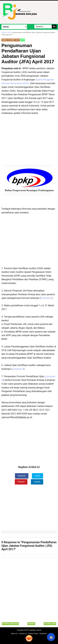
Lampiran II (18, 369)
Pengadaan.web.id (35, 630)
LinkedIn (37, 482)
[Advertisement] (29, 143)
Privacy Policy (33, 634)
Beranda (31, 624)
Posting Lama (50, 624)
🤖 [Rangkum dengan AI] (51, 637)
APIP (23, 40)
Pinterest (21, 482)
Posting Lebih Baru (10, 624)
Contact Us (23, 634)
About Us (14, 634)
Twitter (37, 476)
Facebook (22, 476)
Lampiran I (46, 298)
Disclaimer (43, 634)
